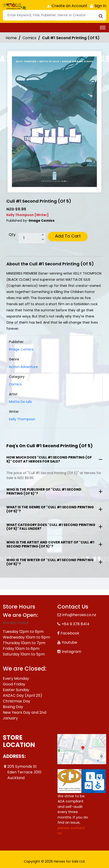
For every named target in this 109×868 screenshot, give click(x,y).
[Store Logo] (15, 6)
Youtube (69, 642)
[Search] (54, 15)
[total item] (32, 238)
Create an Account (67, 6)
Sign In (98, 6)
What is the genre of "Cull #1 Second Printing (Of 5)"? (50, 509)
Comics (29, 38)
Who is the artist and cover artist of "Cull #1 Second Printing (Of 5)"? (50, 544)
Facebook (70, 633)
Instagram (71, 652)
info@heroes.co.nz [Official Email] (79, 615)
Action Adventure (23, 367)
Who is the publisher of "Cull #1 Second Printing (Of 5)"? (44, 491)
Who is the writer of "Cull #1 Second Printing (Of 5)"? (50, 562)
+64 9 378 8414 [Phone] (75, 624)
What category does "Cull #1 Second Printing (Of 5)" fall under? (51, 527)
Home (11, 38)
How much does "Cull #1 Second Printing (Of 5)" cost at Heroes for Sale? (49, 459)
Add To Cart (68, 236)
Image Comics (21, 349)
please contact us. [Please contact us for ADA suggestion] (71, 830)
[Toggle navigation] (103, 28)
